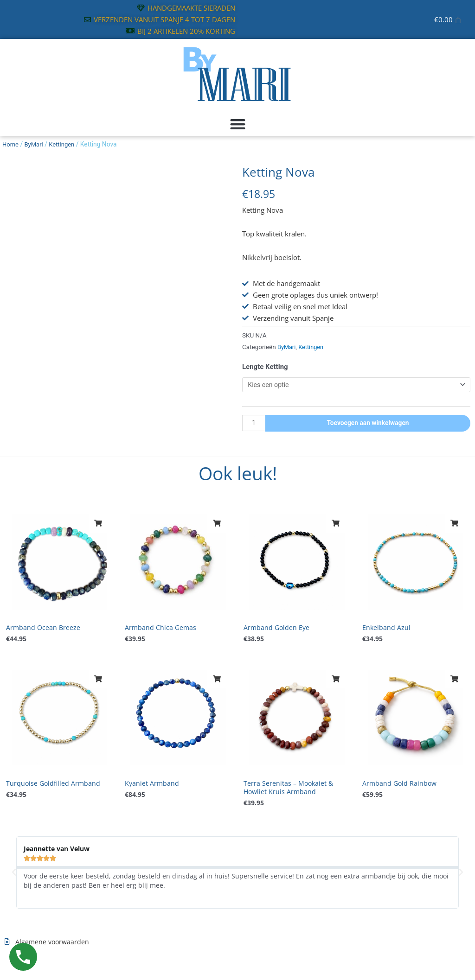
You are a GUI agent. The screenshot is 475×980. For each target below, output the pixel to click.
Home (11, 144)
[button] (237, 124)
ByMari (35, 144)
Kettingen (64, 144)
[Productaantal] (255, 424)
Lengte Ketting (265, 367)
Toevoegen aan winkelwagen (369, 424)
